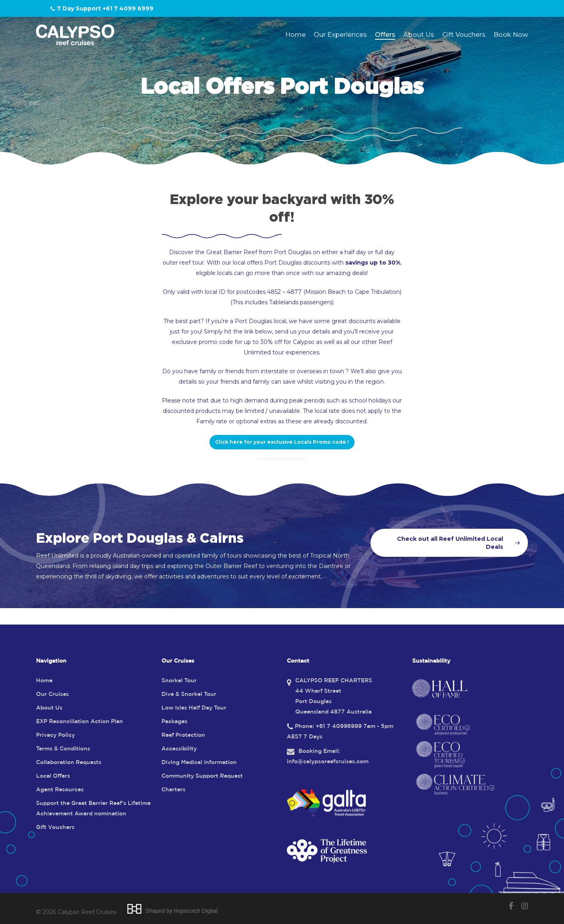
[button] (282, 442)
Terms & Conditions (63, 749)
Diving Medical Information (199, 762)
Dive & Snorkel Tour (189, 694)
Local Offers (53, 776)
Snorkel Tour (179, 681)
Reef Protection (183, 735)
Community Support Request (202, 776)
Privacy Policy (55, 735)
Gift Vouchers (55, 827)
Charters (173, 790)
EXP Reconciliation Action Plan (80, 722)
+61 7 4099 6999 (128, 8)
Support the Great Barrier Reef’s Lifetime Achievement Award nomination (93, 809)
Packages (174, 722)
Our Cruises (52, 694)
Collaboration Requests (69, 762)
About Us (49, 708)
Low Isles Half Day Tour (194, 708)
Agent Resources (60, 790)
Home (44, 681)
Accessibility (179, 749)
